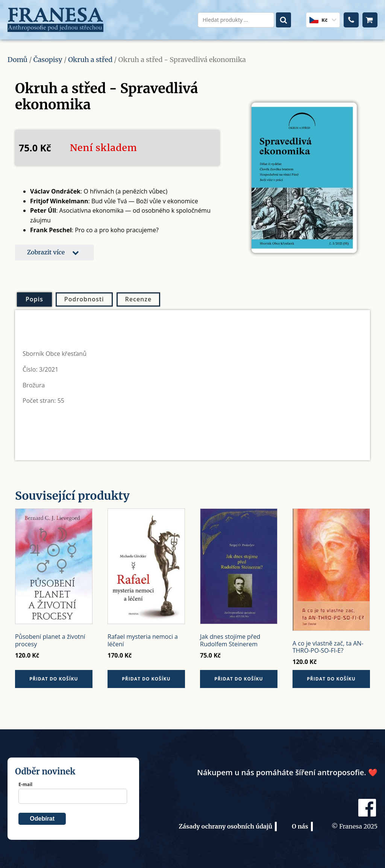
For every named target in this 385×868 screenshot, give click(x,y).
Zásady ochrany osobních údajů (225, 826)
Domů (17, 60)
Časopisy (48, 60)
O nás (300, 826)
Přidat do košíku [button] (54, 679)
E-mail (25, 784)
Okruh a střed (90, 60)
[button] (55, 253)
